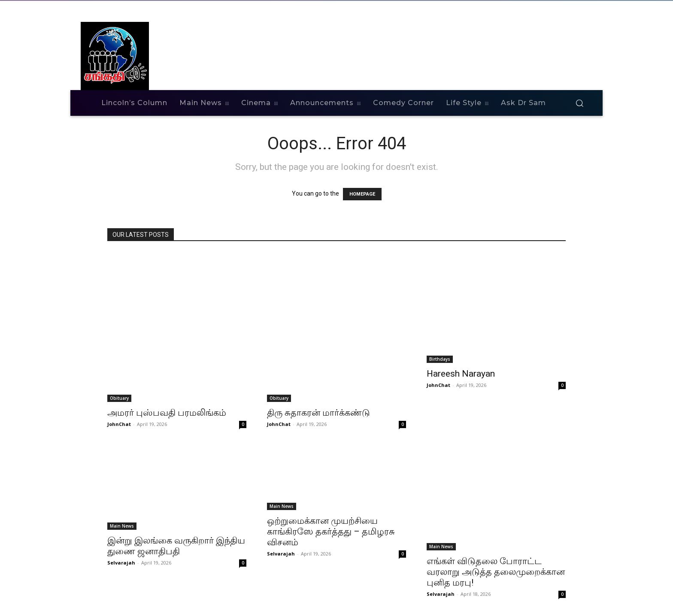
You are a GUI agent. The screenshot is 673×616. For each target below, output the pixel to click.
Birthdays (440, 359)
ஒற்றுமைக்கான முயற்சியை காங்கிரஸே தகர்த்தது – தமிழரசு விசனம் (331, 531)
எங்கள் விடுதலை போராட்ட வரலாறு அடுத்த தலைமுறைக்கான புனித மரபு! (496, 572)
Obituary (119, 398)
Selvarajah (121, 563)
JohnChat (119, 424)
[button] (579, 103)
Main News (122, 526)
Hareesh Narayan (461, 374)
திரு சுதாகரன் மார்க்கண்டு (318, 413)
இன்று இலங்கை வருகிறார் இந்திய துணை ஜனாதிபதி (176, 546)
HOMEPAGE (362, 194)
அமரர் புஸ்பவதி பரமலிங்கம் (167, 413)
